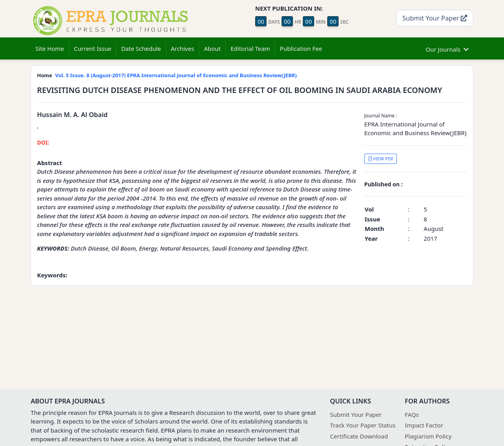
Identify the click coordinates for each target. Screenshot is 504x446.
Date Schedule (141, 48)
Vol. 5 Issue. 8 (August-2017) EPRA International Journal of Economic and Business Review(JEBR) (176, 75)
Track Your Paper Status (363, 425)
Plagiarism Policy (428, 436)
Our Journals (447, 48)
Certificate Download (359, 436)
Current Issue (93, 48)
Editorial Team (250, 48)
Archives (183, 48)
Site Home (50, 48)
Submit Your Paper (435, 18)
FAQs (412, 414)
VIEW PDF (381, 159)
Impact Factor (424, 425)
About (212, 48)
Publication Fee (301, 48)
